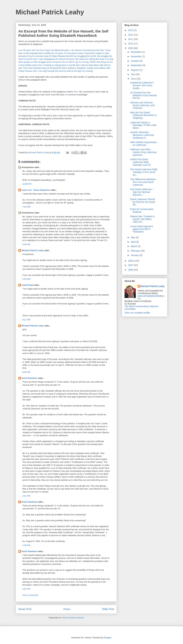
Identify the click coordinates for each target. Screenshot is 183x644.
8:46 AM (26, 372)
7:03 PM (26, 207)
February (136, 251)
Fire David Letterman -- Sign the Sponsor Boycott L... (142, 192)
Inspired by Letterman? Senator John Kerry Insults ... (142, 85)
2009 (131, 48)
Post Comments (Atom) (73, 618)
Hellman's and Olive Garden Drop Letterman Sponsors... (144, 152)
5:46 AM (26, 244)
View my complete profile (137, 313)
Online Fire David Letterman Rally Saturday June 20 (140, 162)
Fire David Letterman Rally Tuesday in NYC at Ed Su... (144, 172)
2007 (131, 265)
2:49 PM (26, 545)
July (133, 74)
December (136, 52)
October (135, 61)
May (133, 237)
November (136, 56)
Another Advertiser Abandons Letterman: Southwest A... (142, 135)
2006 (131, 270)
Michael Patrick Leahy (50, 12)
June (133, 79)
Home (67, 609)
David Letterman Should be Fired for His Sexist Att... (143, 202)
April (133, 242)
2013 (131, 30)
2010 (131, 44)
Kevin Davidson (30, 378)
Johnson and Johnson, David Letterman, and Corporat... (142, 105)
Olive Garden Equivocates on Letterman (144, 144)
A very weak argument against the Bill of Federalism (142, 229)
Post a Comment (30, 595)
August (135, 70)
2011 (131, 39)
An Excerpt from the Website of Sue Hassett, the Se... (144, 95)
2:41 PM (26, 496)
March (134, 246)
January (135, 255)
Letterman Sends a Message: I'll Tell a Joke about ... (143, 125)
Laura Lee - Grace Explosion (36, 190)
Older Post (108, 609)
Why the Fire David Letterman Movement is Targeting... (143, 115)
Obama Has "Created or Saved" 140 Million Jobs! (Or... (142, 219)
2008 (131, 261)
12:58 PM (27, 184)
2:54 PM (26, 589)
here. (76, 92)
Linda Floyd (28, 285)
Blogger (108, 638)
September (137, 65)
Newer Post (25, 609)
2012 (131, 35)
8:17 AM (26, 320)
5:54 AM (26, 279)
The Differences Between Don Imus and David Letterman (143, 182)
